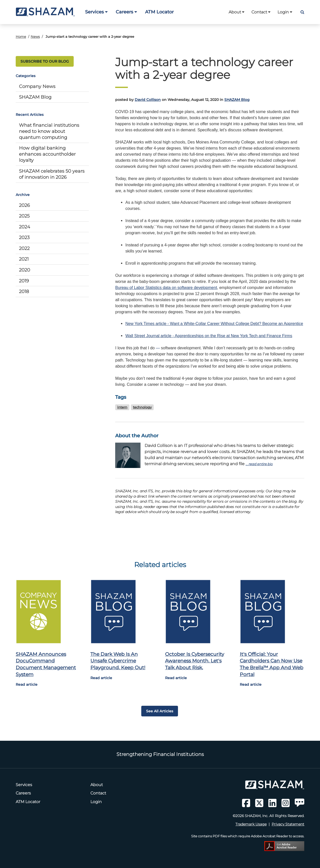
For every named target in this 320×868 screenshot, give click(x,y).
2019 (24, 281)
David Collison (148, 100)
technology (142, 407)
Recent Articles (30, 115)
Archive (23, 195)
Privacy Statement (288, 824)
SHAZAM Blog (35, 97)
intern (122, 407)
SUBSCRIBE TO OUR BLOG (45, 61)
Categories (26, 76)
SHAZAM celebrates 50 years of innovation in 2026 (52, 174)
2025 (24, 216)
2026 (24, 205)
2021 (24, 259)
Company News (37, 86)
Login (285, 12)
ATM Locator (159, 12)
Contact (261, 12)
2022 (24, 248)
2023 (24, 237)
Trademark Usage (251, 824)
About (236, 12)
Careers (126, 12)
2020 (25, 270)
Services (96, 12)
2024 (25, 227)
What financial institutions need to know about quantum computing (49, 131)
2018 (24, 291)
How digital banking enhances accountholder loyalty (47, 154)
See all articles (160, 711)
